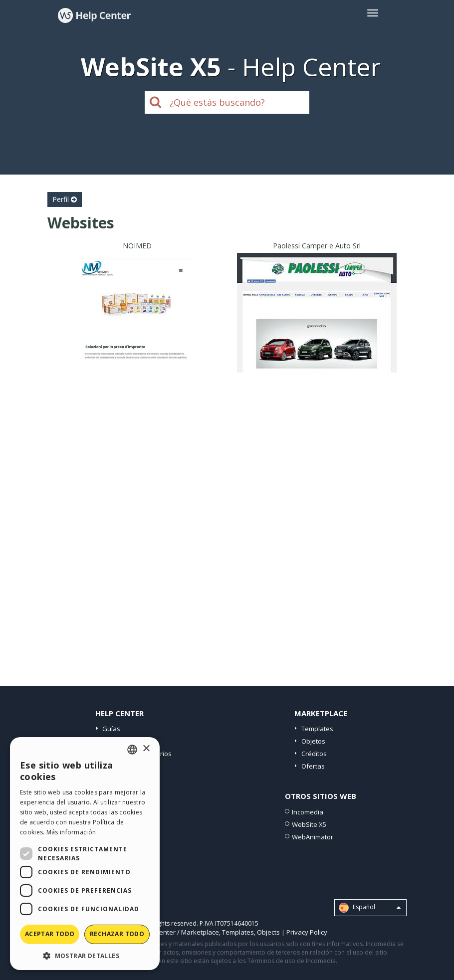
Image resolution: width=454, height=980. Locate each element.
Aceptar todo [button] (50, 934)
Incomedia (308, 812)
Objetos (313, 741)
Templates (317, 729)
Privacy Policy (307, 932)
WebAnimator (313, 837)
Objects (268, 932)
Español (370, 908)
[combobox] (132, 750)
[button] (85, 955)
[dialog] (85, 854)
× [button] (146, 749)
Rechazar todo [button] (117, 934)
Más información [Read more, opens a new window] (71, 832)
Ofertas (313, 766)
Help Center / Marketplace (179, 932)
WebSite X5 (309, 824)
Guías (111, 729)
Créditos (314, 754)
